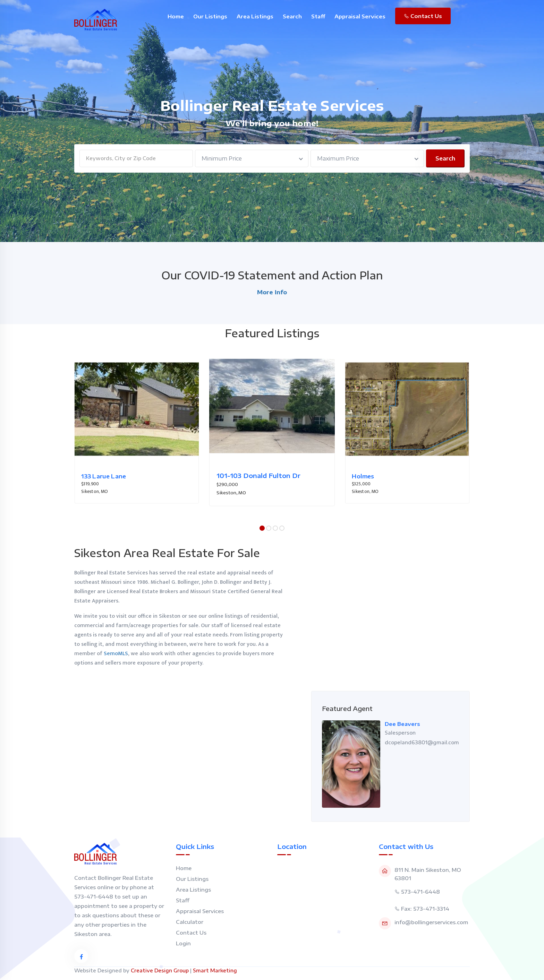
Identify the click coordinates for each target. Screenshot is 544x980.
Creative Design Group (160, 970)
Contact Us (423, 16)
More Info (272, 292)
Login (183, 943)
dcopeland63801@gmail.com (422, 742)
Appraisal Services (360, 16)
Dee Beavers (402, 724)
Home (176, 16)
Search (292, 16)
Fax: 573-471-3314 (425, 909)
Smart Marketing (215, 970)
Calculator (190, 922)
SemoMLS (116, 654)
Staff (318, 16)
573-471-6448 (420, 892)
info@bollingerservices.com (431, 922)
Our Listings (210, 16)
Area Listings (255, 16)
